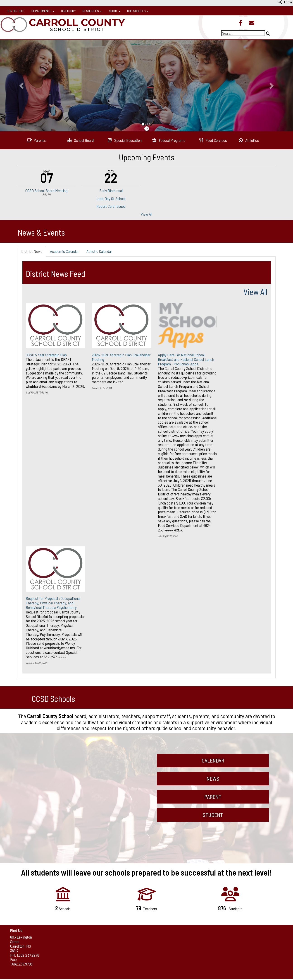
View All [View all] (255, 292)
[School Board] (80, 140)
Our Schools (138, 11)
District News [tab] (32, 251)
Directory (68, 11)
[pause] (147, 128)
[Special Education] (125, 140)
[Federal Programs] (169, 140)
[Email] (252, 23)
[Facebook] (240, 23)
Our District (16, 11)
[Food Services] (213, 140)
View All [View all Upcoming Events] (146, 214)
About (114, 11)
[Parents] (36, 140)
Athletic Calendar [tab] (99, 251)
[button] (22, 85)
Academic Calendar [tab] (64, 251)
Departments (43, 11)
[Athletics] (249, 140)
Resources (92, 11)
